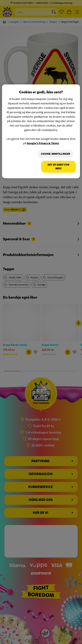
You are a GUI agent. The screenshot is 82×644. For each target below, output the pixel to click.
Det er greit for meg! (58, 167)
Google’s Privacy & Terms (43, 143)
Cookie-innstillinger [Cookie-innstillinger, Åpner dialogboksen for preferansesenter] (55, 154)
